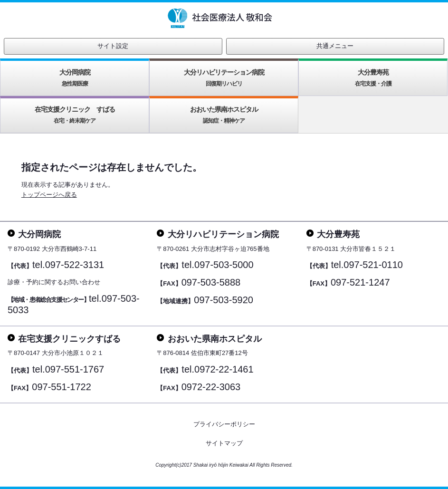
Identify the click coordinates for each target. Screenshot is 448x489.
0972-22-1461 (224, 369)
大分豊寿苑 (373, 78)
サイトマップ (224, 443)
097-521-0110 (373, 265)
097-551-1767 (75, 369)
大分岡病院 (75, 78)
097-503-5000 (224, 265)
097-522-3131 (75, 265)
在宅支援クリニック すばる (75, 115)
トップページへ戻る (49, 195)
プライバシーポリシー (224, 424)
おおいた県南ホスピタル (224, 115)
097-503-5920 (224, 300)
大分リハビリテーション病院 (224, 78)
